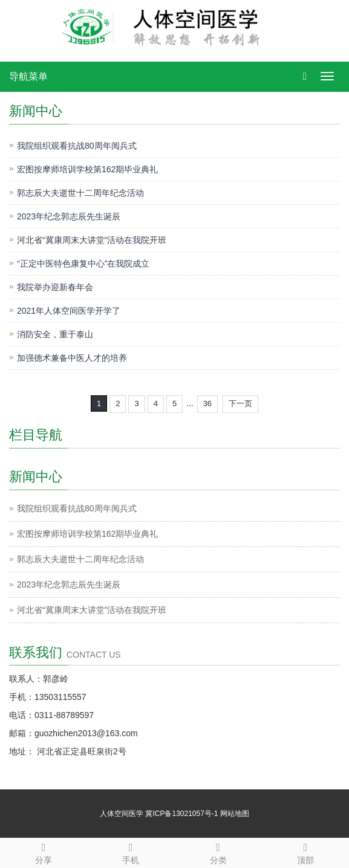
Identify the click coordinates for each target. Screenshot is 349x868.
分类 (218, 852)
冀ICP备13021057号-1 (181, 814)
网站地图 (235, 814)
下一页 (240, 403)
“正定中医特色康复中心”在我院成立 (83, 264)
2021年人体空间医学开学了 (69, 311)
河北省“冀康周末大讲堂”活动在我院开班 (92, 240)
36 (207, 403)
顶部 (305, 852)
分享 (44, 852)
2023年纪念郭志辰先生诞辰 (69, 216)
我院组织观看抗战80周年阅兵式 (77, 146)
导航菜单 (28, 76)
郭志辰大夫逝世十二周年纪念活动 (80, 193)
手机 (131, 852)
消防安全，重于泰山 (55, 334)
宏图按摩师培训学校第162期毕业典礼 (87, 169)
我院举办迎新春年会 (55, 287)
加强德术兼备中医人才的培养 (72, 358)
